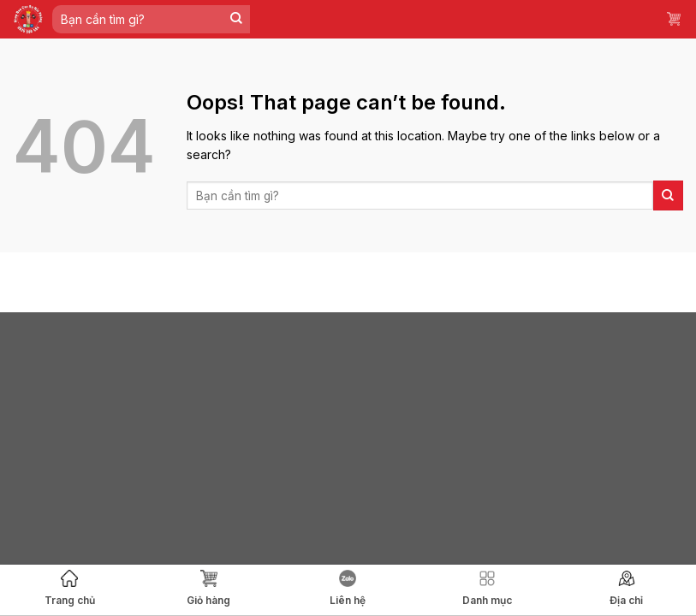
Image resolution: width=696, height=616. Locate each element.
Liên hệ (348, 588)
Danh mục (487, 588)
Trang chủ (70, 588)
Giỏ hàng (208, 588)
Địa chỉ (626, 588)
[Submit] (237, 19)
